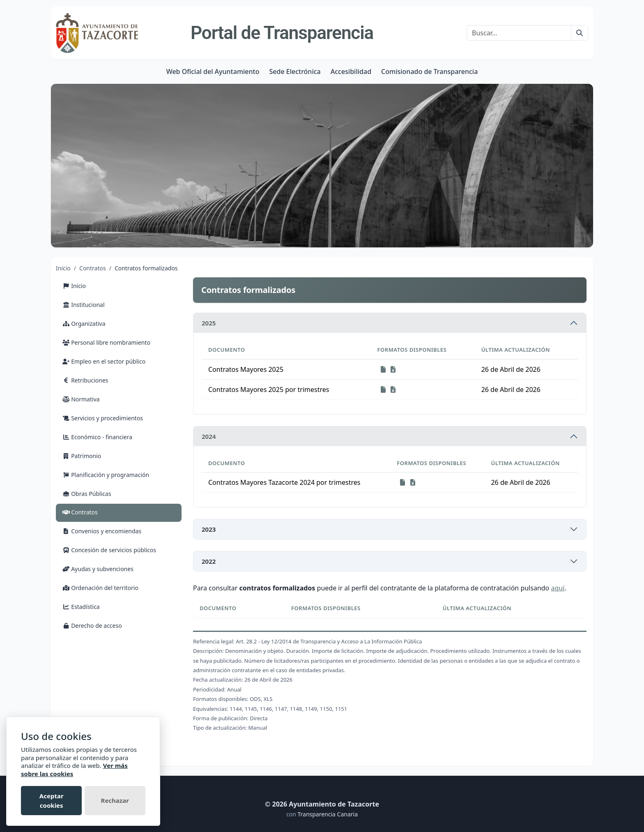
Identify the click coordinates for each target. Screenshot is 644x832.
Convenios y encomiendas (102, 531)
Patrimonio (82, 456)
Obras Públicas (87, 494)
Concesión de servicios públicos (109, 550)
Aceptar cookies (52, 801)
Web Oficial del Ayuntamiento (213, 71)
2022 (209, 561)
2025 (209, 323)
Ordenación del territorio (100, 588)
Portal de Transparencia (282, 33)
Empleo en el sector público (104, 361)
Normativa (81, 399)
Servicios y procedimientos (103, 418)
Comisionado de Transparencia (429, 71)
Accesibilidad (351, 71)
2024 (209, 436)
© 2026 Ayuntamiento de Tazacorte (322, 804)
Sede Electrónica (295, 71)
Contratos (93, 268)
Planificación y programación (106, 475)
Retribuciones (85, 380)
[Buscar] (519, 33)
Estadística (81, 607)
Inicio (63, 268)
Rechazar (115, 800)
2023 (209, 529)
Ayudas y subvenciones (98, 569)
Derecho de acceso (92, 626)
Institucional (84, 305)
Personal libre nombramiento (106, 342)
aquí (558, 588)
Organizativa (84, 324)
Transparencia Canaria (328, 814)
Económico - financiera (97, 437)
